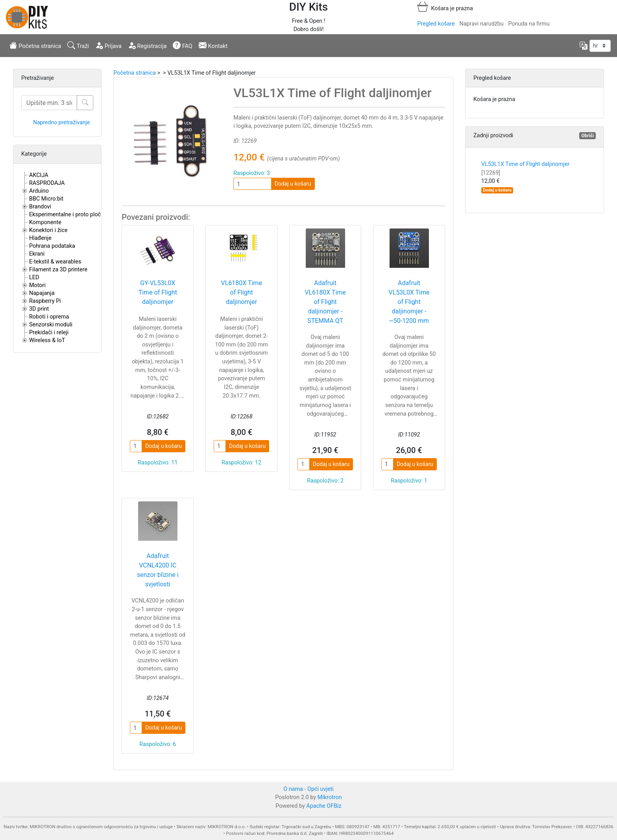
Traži (78, 45)
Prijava (108, 45)
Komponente (45, 222)
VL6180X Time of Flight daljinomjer (241, 292)
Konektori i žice (48, 230)
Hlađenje (40, 238)
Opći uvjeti (321, 789)
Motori (37, 285)
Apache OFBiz (324, 806)
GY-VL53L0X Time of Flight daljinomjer (158, 292)
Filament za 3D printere (58, 270)
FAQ (183, 45)
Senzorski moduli (51, 325)
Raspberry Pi (45, 301)
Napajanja (42, 293)
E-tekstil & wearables (55, 262)
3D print (39, 309)
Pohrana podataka (52, 246)
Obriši (587, 136)
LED (34, 277)
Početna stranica (35, 45)
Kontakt (213, 45)
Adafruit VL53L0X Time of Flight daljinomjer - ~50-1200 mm (409, 302)
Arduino (39, 191)
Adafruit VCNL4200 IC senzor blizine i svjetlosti (158, 570)
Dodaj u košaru (293, 184)
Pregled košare (436, 24)
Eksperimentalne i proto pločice (69, 215)
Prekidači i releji (49, 332)
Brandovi (40, 207)
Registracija (147, 45)
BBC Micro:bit (46, 199)
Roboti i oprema (49, 317)
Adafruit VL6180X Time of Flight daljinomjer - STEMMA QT (325, 302)
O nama (293, 789)
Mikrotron (330, 797)
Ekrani (37, 254)
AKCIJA (39, 175)
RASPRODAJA (47, 183)
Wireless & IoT (47, 340)
